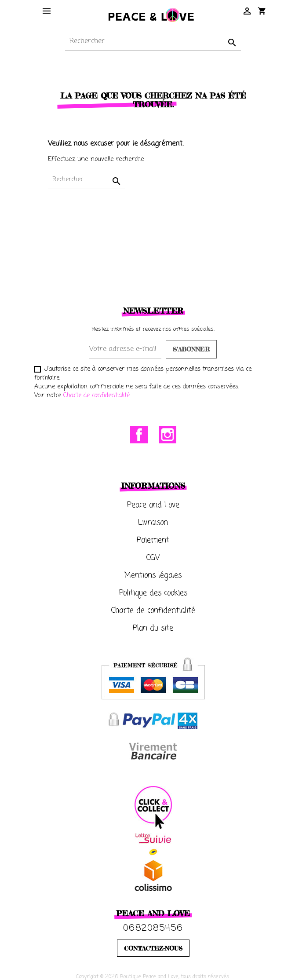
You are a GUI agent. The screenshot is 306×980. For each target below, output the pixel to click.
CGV (153, 558)
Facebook (139, 435)
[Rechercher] (153, 42)
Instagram (168, 435)
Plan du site (153, 628)
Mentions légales (153, 576)
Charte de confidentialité (97, 396)
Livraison (153, 523)
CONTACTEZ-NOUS (153, 948)
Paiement (153, 540)
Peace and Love (153, 505)
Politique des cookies (153, 593)
